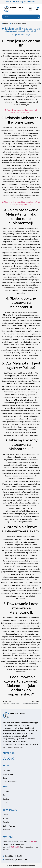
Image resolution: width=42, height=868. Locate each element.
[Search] (38, 17)
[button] (30, 9)
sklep (6, 766)
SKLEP (33, 841)
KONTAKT (15, 847)
